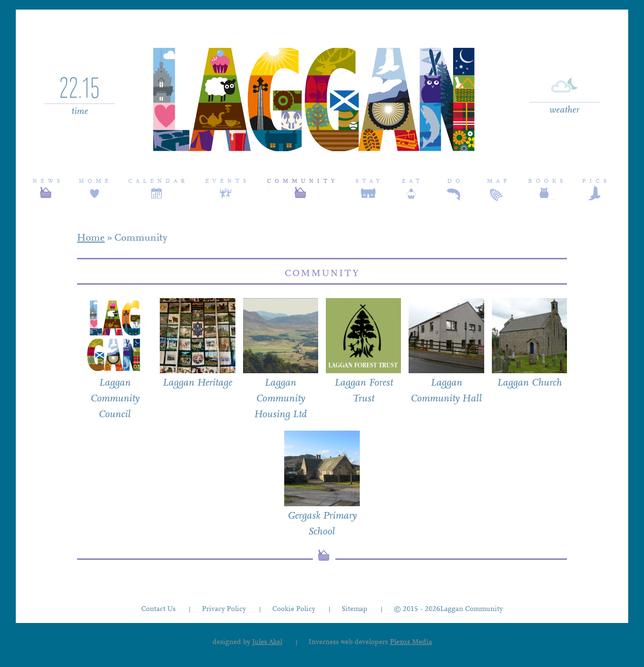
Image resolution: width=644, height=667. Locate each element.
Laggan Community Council (115, 399)
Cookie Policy (294, 609)
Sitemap (355, 609)
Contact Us (158, 609)
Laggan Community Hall (446, 391)
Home (95, 181)
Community (303, 181)
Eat (413, 181)
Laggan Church (529, 383)
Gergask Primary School (322, 524)
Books (547, 181)
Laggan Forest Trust (364, 391)
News (48, 181)
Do (455, 181)
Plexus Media (411, 642)
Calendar (158, 181)
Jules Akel (267, 642)
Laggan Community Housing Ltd (280, 399)
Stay (369, 181)
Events (228, 181)
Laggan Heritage (197, 383)
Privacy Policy (224, 609)
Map (499, 181)
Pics (596, 181)
